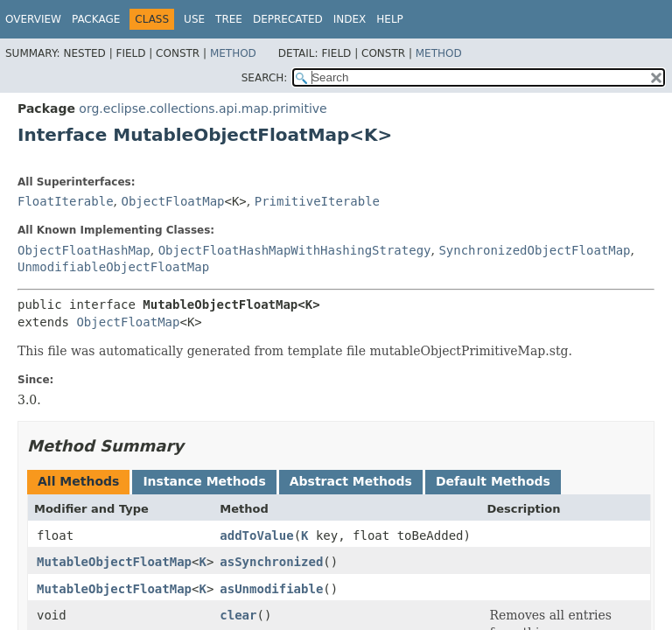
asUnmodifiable (271, 589)
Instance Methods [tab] (204, 481)
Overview (33, 19)
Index (350, 19)
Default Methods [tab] (493, 481)
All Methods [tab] (78, 481)
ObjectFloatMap (172, 201)
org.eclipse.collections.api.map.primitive (203, 108)
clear (238, 615)
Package (96, 19)
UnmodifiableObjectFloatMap (113, 267)
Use (194, 19)
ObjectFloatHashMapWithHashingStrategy (295, 250)
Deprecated (288, 19)
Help (390, 19)
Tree (229, 19)
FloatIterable (66, 201)
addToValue (256, 535)
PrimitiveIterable (317, 201)
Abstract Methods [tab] (351, 481)
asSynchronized (271, 562)
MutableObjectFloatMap (114, 562)
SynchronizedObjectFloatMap (534, 250)
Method (233, 53)
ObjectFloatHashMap (84, 250)
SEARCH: (265, 78)
